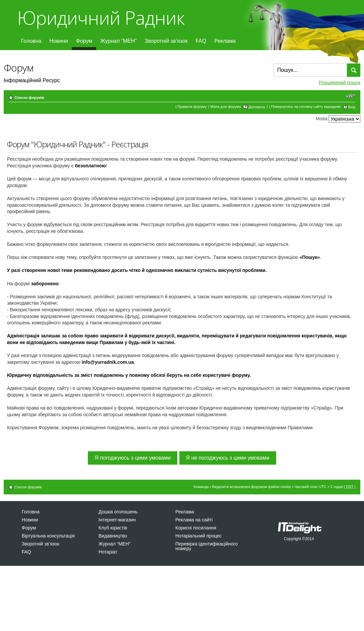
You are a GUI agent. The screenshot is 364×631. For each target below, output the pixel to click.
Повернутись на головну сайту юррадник (306, 107)
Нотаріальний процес (199, 536)
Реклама (225, 41)
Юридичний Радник (101, 18)
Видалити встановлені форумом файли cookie (252, 487)
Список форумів (29, 98)
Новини (59, 41)
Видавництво (113, 536)
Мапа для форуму (226, 107)
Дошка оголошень (118, 512)
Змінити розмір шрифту (350, 96)
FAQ (201, 41)
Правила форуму (192, 107)
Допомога (257, 107)
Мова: (322, 119)
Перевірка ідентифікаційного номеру (207, 546)
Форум (84, 41)
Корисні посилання (196, 528)
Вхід (352, 107)
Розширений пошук (340, 83)
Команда (201, 487)
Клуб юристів (113, 528)
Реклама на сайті (194, 520)
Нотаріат (108, 552)
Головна (31, 41)
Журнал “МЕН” (118, 41)
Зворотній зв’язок (166, 41)
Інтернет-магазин (117, 520)
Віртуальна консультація (48, 536)
